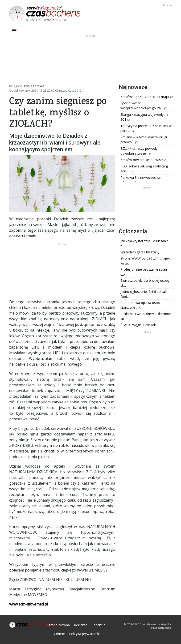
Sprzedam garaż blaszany (140, 252)
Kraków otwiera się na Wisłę (142, 160)
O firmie (59, 634)
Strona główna (59, 625)
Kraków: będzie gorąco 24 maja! (145, 97)
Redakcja (98, 625)
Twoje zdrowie (34, 86)
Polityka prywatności (85, 634)
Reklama (81, 625)
